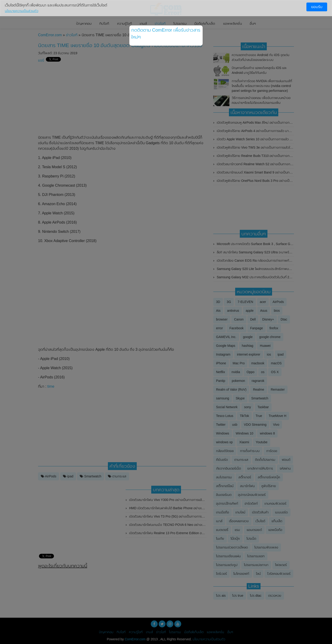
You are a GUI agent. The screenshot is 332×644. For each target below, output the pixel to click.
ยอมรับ (317, 7)
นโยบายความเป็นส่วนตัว (22, 11)
